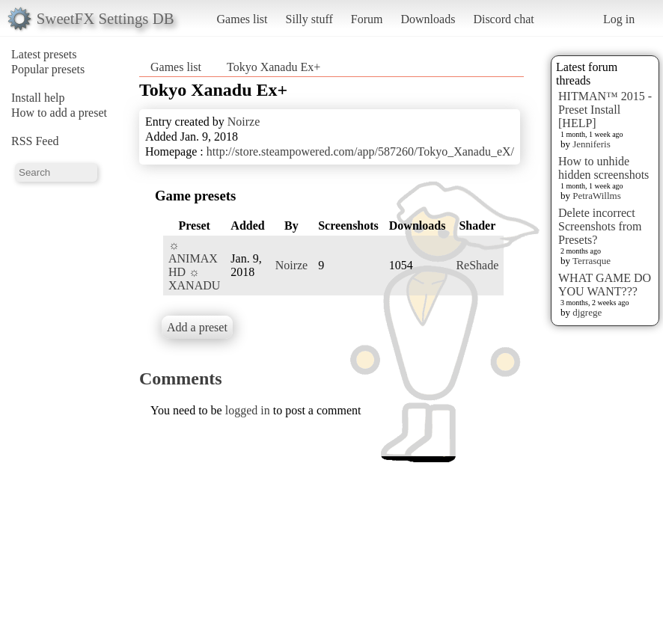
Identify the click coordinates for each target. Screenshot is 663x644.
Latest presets (44, 54)
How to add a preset (59, 113)
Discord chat (503, 19)
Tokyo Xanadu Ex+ (274, 67)
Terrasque (592, 261)
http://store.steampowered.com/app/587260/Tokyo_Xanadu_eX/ (360, 151)
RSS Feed (35, 141)
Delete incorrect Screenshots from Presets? (600, 226)
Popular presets (48, 69)
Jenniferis (592, 144)
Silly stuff (309, 19)
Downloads (428, 19)
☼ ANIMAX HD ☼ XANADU (194, 265)
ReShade (477, 265)
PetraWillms (596, 196)
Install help (38, 98)
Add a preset (197, 327)
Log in (619, 19)
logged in (248, 410)
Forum (367, 19)
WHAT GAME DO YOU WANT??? (605, 285)
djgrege (587, 312)
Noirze (244, 122)
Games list (242, 19)
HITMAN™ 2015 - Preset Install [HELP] (605, 110)
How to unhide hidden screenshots (604, 168)
